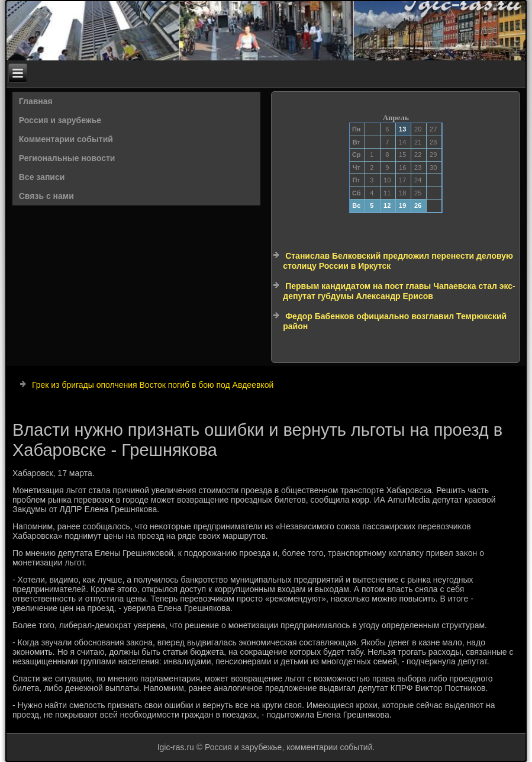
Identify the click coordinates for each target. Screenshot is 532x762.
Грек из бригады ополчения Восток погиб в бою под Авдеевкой (153, 385)
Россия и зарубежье (60, 120)
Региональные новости (67, 158)
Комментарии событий (66, 139)
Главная (36, 101)
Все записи (42, 177)
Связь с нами (46, 196)
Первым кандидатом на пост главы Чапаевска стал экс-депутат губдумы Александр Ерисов (399, 291)
